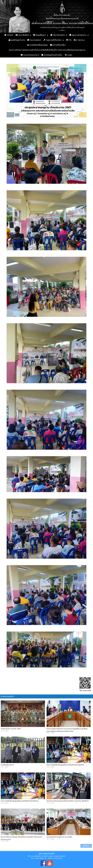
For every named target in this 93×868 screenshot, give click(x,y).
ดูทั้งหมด (86, 846)
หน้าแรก (9, 35)
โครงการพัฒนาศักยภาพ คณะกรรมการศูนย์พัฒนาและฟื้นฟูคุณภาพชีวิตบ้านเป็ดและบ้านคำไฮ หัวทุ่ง (67, 730)
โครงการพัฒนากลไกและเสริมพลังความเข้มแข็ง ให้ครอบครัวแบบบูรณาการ (21, 838)
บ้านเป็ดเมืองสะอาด (7, 765)
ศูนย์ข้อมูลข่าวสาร (17, 40)
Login (69, 55)
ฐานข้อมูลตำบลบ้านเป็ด (52, 55)
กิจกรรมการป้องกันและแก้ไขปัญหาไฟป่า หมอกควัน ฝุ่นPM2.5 (68, 801)
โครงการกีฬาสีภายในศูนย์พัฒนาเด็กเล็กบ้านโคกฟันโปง (65, 765)
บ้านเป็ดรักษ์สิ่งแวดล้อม (38, 45)
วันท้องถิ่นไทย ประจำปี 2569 (11, 729)
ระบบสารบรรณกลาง (30, 55)
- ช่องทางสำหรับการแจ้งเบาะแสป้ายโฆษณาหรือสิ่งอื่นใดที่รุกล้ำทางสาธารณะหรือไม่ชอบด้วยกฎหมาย (47, 50)
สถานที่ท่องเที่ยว (58, 45)
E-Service (79, 40)
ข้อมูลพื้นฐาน (40, 35)
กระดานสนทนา (34, 40)
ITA (69, 40)
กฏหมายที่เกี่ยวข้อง (52, 40)
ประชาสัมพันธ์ (22, 35)
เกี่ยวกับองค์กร (58, 35)
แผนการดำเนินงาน (78, 35)
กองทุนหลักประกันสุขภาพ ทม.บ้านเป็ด (59, 837)
